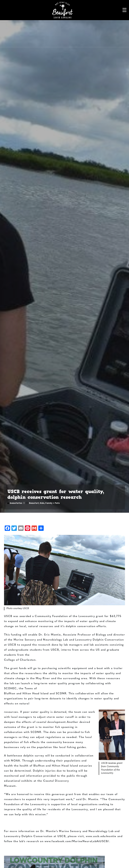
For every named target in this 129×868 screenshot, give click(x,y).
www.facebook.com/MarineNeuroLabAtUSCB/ (76, 841)
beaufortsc (16, 503)
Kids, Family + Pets (50, 503)
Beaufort (34, 503)
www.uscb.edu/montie (101, 836)
